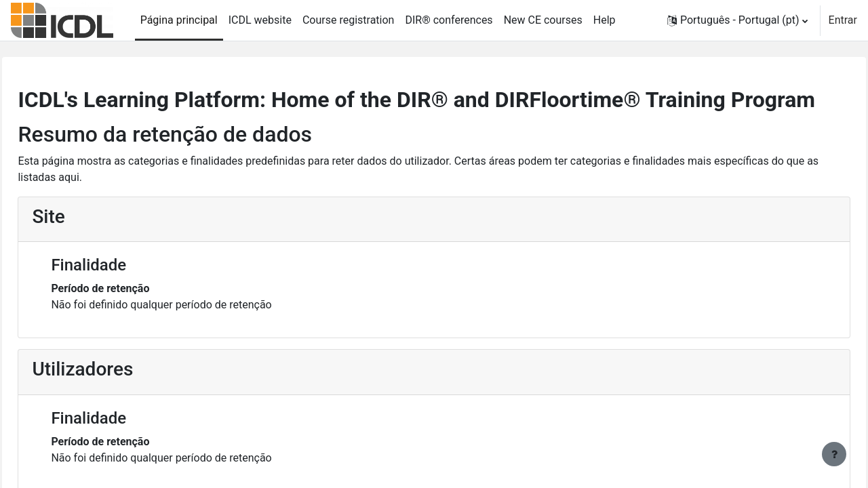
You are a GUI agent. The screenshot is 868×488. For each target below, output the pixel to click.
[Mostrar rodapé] (834, 454)
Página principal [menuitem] (179, 20)
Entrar (843, 20)
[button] (737, 20)
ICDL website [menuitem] (260, 20)
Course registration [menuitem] (349, 20)
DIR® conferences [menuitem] (449, 20)
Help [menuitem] (605, 20)
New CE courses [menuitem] (543, 20)
